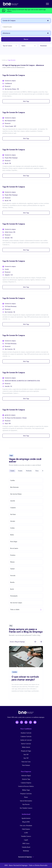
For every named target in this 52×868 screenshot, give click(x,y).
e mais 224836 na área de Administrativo (13, 67)
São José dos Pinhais (16, 494)
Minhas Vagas (26, 790)
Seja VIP (26, 758)
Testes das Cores (26, 762)
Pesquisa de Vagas (26, 751)
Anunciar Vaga (26, 779)
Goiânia (12, 528)
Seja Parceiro (26, 804)
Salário (29, 46)
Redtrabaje (26, 851)
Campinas (13, 508)
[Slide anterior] (36, 642)
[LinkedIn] (17, 722)
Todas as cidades (15, 610)
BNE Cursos (26, 844)
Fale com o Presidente (26, 826)
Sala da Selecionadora (26, 801)
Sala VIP (26, 755)
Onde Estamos (26, 829)
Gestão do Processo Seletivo (26, 786)
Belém (12, 535)
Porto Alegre (14, 542)
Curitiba (12, 480)
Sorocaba (13, 576)
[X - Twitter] (30, 722)
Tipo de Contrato (10, 46)
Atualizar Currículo (26, 733)
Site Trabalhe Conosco (26, 808)
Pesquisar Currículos (26, 794)
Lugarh (26, 840)
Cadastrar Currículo (26, 736)
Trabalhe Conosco (26, 836)
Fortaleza (13, 555)
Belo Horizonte (14, 487)
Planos (26, 797)
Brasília (12, 582)
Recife (12, 589)
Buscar (26, 39)
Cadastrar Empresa (26, 783)
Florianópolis (14, 596)
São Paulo (13, 514)
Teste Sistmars (26, 765)
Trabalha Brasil (26, 847)
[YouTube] (35, 722)
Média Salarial (26, 747)
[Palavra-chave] (26, 33)
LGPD (26, 833)
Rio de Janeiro (14, 548)
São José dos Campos (16, 603)
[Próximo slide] (41, 642)
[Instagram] (26, 722)
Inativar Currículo (26, 744)
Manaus (12, 562)
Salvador (13, 521)
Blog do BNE (26, 822)
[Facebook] (22, 722)
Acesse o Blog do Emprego (17, 642)
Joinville (13, 501)
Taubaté (12, 569)
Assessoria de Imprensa (26, 857)
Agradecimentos (26, 818)
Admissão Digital (26, 776)
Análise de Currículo (26, 740)
